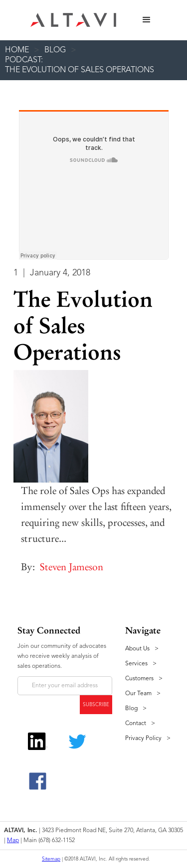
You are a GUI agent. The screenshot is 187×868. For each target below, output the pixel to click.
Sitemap (51, 859)
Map (13, 841)
